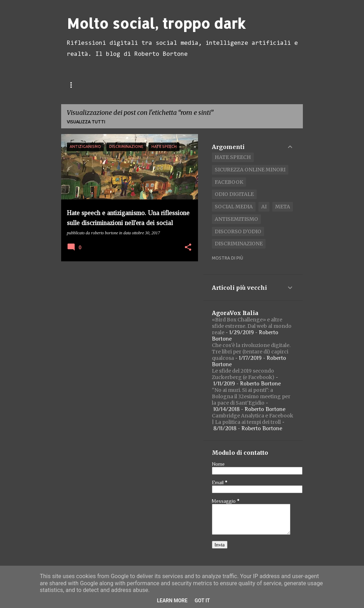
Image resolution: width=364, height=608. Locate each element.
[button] (188, 248)
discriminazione (239, 244)
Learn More (172, 601)
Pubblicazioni (128, 85)
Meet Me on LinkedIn (230, 85)
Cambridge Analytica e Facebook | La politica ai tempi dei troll (253, 419)
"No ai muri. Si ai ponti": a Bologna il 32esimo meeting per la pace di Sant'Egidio (251, 396)
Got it (202, 601)
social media (234, 207)
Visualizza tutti (86, 122)
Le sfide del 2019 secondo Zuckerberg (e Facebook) (243, 374)
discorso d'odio (238, 231)
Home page (81, 85)
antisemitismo (236, 219)
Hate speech (233, 157)
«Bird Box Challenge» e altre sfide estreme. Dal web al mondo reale (252, 326)
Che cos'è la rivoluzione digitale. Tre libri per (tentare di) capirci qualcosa (251, 352)
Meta (283, 207)
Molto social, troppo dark (156, 23)
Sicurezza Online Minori (250, 170)
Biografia (175, 85)
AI (264, 207)
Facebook (229, 182)
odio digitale (234, 194)
